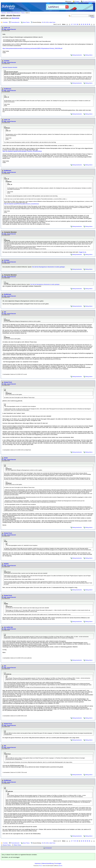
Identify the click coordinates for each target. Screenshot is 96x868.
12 (81, 24)
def (5, 312)
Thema (23, 13)
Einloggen (77, 1)
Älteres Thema (17, 845)
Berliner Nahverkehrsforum (13, 13)
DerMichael (7, 89)
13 (83, 24)
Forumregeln (58, 863)
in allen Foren (52, 22)
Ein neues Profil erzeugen (89, 1)
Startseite (4, 13)
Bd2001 (6, 564)
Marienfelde (16, 18)
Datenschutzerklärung (48, 863)
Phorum (40, 866)
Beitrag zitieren (89, 55)
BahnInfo (60, 866)
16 (89, 24)
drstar (6, 458)
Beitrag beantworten (77, 55)
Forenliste (5, 22)
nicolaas (7, 61)
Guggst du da (82, 252)
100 (47, 22)
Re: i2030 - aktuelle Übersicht (9, 29)
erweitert (93, 17)
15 (87, 24)
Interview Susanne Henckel (10, 67)
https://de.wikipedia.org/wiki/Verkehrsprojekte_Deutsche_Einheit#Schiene (22, 151)
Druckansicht (49, 848)
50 (45, 22)
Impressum (38, 863)
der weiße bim (8, 627)
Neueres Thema (7, 845)
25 (43, 22)
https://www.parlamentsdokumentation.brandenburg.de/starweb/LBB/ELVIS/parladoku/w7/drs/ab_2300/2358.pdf (32, 48)
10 (77, 24)
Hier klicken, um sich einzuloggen (11, 857)
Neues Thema (26, 22)
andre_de (7, 28)
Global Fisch (8, 382)
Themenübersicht (15, 22)
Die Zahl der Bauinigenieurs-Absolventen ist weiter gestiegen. (49, 267)
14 (85, 24)
